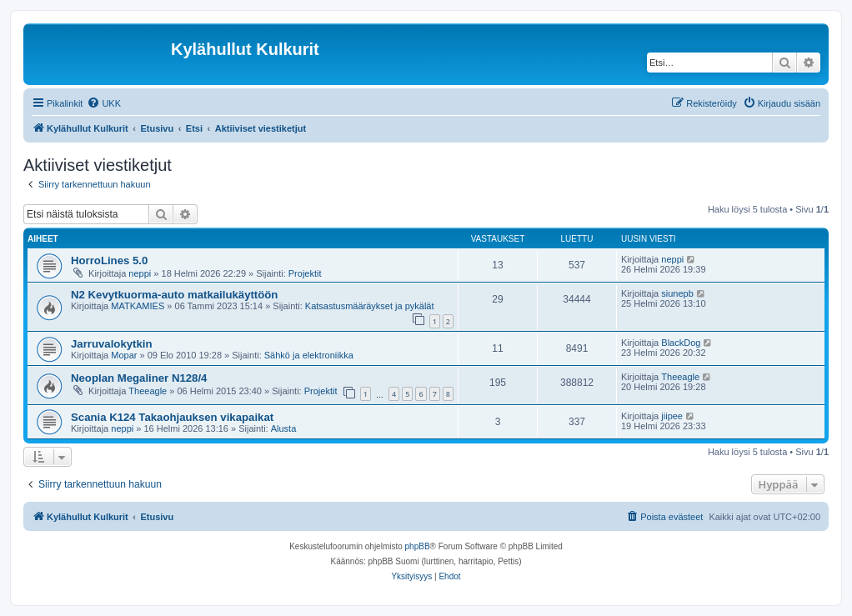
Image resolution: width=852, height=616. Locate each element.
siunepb (677, 293)
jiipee (672, 416)
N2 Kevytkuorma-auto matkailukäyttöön (174, 295)
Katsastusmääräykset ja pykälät (370, 306)
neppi (140, 273)
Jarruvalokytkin (112, 344)
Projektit (305, 273)
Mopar (124, 355)
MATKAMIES (138, 306)
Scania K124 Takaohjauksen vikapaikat (172, 417)
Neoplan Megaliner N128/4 (139, 378)
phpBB (418, 546)
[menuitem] (104, 103)
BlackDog (681, 343)
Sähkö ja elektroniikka (309, 355)
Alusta (284, 428)
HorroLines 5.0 (109, 260)
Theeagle (148, 391)
